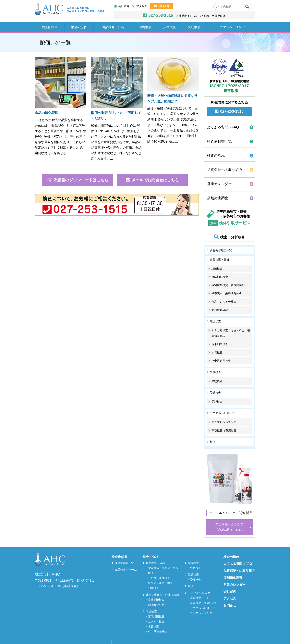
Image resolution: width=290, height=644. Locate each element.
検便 (213, 442)
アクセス (142, 6)
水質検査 (217, 352)
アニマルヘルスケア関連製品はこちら (229, 527)
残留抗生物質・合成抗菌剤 (228, 285)
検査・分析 (151, 557)
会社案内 (124, 6)
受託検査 (194, 27)
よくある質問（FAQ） (225, 127)
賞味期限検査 (220, 277)
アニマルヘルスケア (231, 27)
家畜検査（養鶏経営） (225, 430)
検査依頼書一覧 (219, 141)
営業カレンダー (219, 184)
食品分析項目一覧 (221, 250)
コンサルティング (201, 613)
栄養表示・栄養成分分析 (227, 293)
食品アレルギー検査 (224, 302)
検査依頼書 (50, 27)
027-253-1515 (161, 15)
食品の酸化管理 (47, 113)
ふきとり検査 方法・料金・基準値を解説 (231, 333)
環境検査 (145, 27)
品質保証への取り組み (225, 170)
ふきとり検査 (156, 622)
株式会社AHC (70, 9)
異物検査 (170, 27)
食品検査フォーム (126, 570)
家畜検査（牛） (200, 598)
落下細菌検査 (220, 344)
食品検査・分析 (113, 27)
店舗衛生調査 (218, 198)
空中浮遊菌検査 (221, 361)
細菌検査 (217, 269)
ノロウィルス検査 (159, 578)
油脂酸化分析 (220, 310)
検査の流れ (79, 27)
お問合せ (164, 6)
